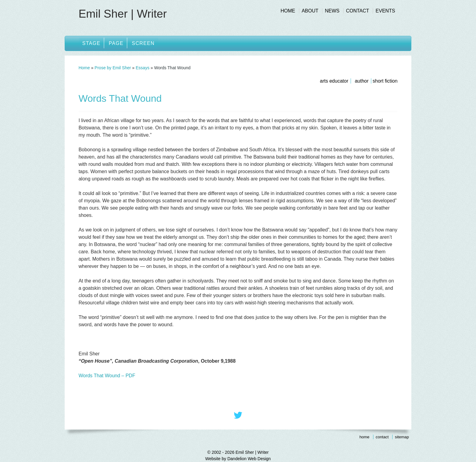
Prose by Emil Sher (113, 68)
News (332, 11)
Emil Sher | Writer (124, 14)
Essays (143, 68)
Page (117, 43)
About (310, 11)
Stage (92, 43)
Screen (145, 43)
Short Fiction (385, 81)
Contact (358, 11)
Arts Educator (334, 81)
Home (288, 11)
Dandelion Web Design (249, 459)
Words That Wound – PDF (107, 376)
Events (385, 11)
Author (362, 81)
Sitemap (402, 437)
